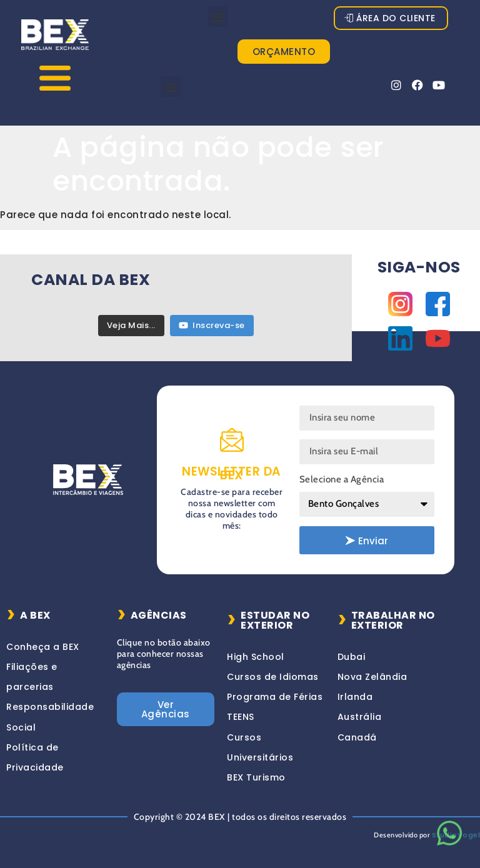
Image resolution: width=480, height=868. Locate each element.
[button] (218, 17)
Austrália (360, 717)
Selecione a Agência (342, 479)
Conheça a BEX (43, 647)
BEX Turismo (256, 777)
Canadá (357, 737)
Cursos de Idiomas (273, 677)
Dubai (352, 657)
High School (256, 657)
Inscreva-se (212, 325)
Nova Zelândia (372, 677)
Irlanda (355, 697)
